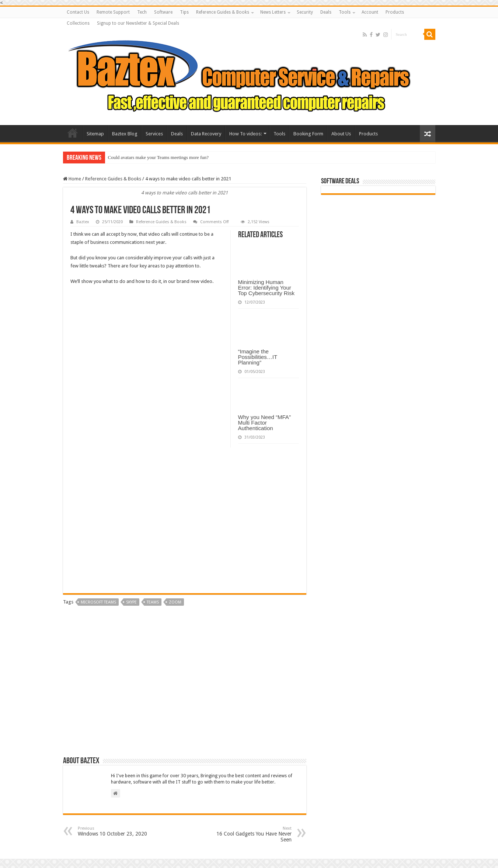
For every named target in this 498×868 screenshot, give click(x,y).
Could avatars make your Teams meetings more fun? (159, 157)
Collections (78, 23)
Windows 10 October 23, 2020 (116, 831)
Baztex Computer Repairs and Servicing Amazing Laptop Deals (73, 133)
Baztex (83, 222)
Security (305, 12)
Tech (142, 12)
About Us (341, 134)
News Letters (273, 12)
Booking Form (308, 134)
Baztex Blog (125, 134)
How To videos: (245, 134)
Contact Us (78, 12)
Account (370, 12)
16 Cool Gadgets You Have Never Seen (254, 834)
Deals (326, 12)
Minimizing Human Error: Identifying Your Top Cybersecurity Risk (266, 288)
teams (153, 602)
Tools (345, 12)
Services (154, 134)
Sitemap (95, 134)
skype (131, 602)
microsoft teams (98, 602)
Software (163, 12)
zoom (175, 602)
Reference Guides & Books (223, 12)
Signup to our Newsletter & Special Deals (138, 23)
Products (395, 12)
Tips (184, 12)
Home (72, 179)
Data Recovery (206, 134)
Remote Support (113, 12)
